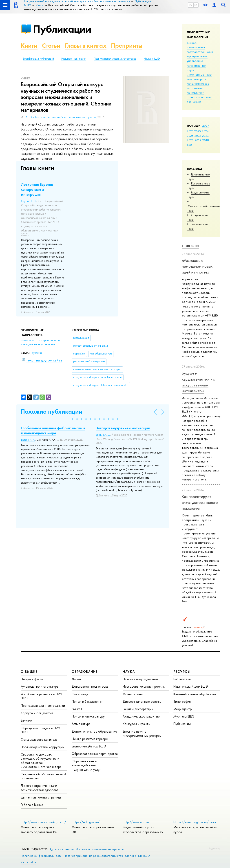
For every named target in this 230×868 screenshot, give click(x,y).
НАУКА (129, 672)
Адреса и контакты (62, 849)
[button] (68, 419)
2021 (205, 136)
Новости (190, 246)
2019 (198, 140)
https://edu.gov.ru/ (86, 822)
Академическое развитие (141, 716)
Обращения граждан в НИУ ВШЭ (40, 730)
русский (37, 353)
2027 (206, 126)
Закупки (26, 720)
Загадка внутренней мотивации (123, 428)
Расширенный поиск (74, 59)
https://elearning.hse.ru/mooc (195, 822)
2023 (190, 136)
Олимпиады (80, 694)
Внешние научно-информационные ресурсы (142, 733)
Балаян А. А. (28, 440)
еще (190, 145)
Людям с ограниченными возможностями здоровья (39, 788)
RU (191, 5)
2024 (205, 131)
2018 (206, 140)
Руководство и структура (40, 686)
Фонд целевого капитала (39, 739)
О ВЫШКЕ (29, 672)
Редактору (214, 848)
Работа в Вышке (32, 805)
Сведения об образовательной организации (44, 776)
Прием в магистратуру (88, 716)
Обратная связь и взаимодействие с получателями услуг (86, 765)
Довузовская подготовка (90, 686)
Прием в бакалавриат (87, 701)
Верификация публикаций (38, 59)
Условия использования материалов (100, 849)
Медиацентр (183, 709)
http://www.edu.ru (136, 822)
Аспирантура (81, 724)
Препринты (127, 46)
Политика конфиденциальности (41, 856)
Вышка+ (77, 709)
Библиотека (182, 679)
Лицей (76, 679)
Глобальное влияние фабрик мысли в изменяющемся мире (53, 431)
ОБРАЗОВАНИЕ (85, 672)
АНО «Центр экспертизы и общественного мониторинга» (61, 117)
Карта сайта (28, 862)
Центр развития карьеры (90, 739)
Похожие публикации (52, 412)
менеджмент (195, 92)
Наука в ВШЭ (152, 59)
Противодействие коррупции (43, 747)
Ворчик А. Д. (103, 435)
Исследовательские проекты (144, 686)
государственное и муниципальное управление (200, 56)
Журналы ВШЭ (184, 716)
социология (204, 97)
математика (195, 88)
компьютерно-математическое (198, 81)
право (191, 97)
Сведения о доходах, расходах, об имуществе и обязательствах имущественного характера (41, 760)
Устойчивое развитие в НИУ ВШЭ (41, 696)
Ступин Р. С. (29, 201)
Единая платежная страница (41, 797)
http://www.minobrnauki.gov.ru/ (43, 822)
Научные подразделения (140, 679)
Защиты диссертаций (138, 709)
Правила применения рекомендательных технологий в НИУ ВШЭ (107, 856)
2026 (190, 131)
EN (196, 5)
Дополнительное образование (94, 731)
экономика (194, 102)
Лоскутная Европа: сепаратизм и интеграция (37, 189)
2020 (190, 140)
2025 (198, 131)
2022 (198, 136)
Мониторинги (133, 694)
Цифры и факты (32, 679)
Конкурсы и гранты (137, 724)
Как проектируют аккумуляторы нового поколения (200, 502)
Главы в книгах (86, 46)
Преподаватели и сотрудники (43, 705)
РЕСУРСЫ (182, 672)
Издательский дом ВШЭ (191, 686)
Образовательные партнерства (95, 754)
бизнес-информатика (196, 45)
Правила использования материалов (115, 59)
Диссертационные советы (142, 701)
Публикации (62, 29)
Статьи (51, 46)
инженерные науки (200, 74)
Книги (29, 46)
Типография (182, 701)
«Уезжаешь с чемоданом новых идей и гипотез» (197, 266)
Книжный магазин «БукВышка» (195, 694)
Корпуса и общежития (37, 713)
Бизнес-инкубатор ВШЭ (89, 746)
